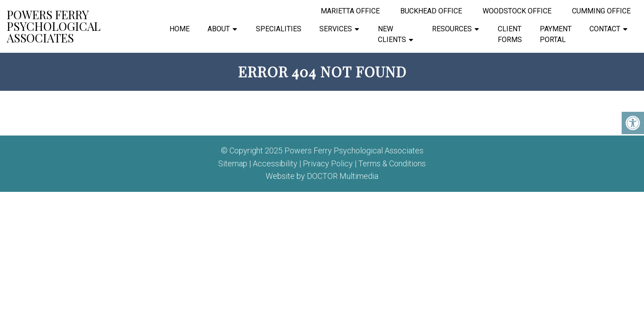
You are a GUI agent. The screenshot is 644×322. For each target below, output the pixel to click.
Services (336, 29)
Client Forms (510, 34)
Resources (452, 29)
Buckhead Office (431, 11)
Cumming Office (601, 11)
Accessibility (275, 164)
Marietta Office (350, 11)
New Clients (392, 34)
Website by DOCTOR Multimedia (322, 176)
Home (180, 29)
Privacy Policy (328, 164)
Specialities (279, 29)
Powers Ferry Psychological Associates (54, 26)
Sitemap (233, 164)
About (219, 29)
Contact (605, 29)
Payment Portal (556, 34)
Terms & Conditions (392, 164)
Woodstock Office (517, 11)
